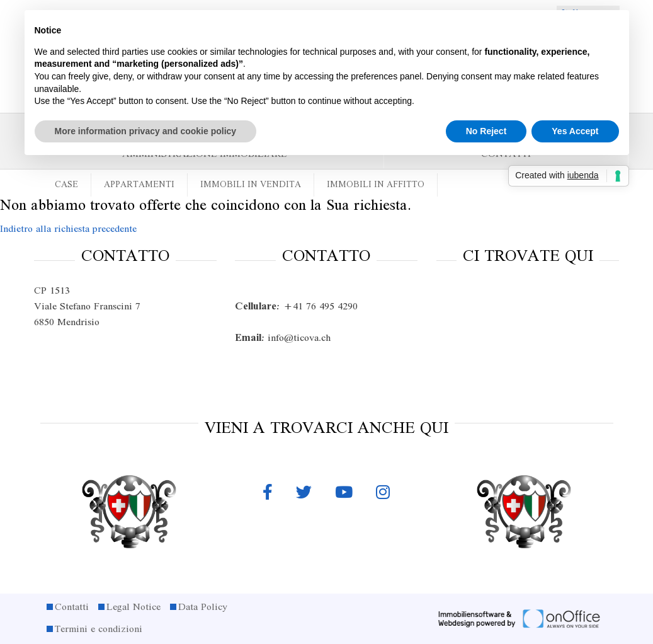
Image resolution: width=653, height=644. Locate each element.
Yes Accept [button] (575, 131)
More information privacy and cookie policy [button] (146, 131)
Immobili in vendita (251, 185)
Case (66, 185)
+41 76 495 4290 (296, 307)
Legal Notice (133, 607)
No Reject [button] (486, 131)
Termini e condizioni (99, 630)
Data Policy (203, 607)
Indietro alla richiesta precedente (68, 229)
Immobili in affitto (376, 185)
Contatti (72, 607)
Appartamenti (139, 185)
